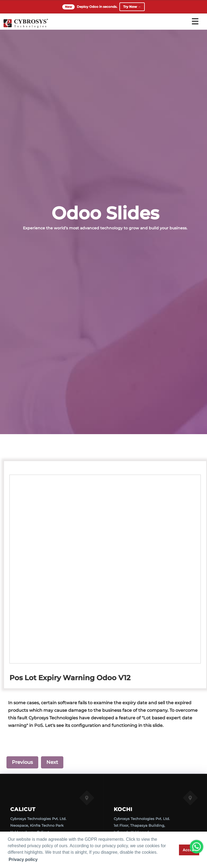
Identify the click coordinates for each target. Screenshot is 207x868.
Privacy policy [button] (23, 860)
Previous (22, 762)
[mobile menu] (195, 21)
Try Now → (132, 7)
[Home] (26, 27)
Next (52, 762)
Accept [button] (189, 850)
